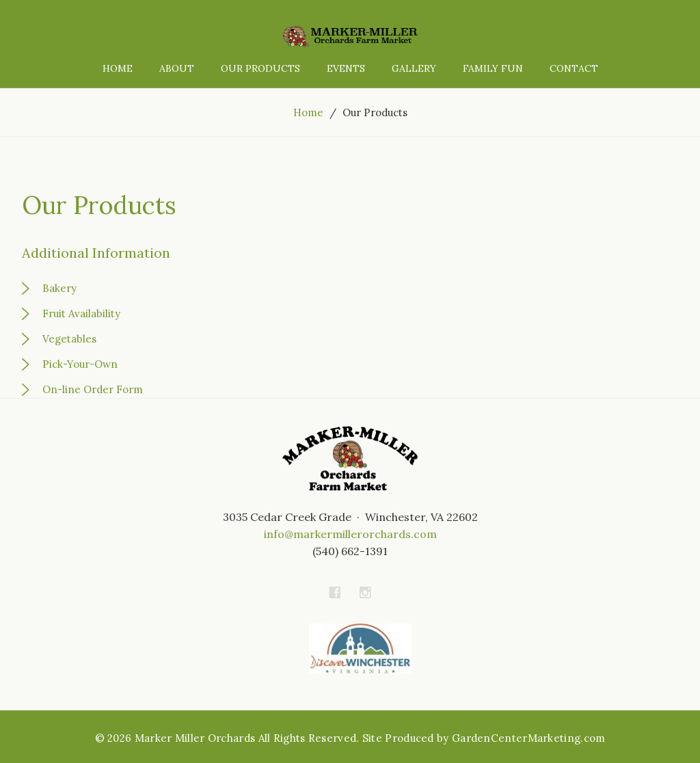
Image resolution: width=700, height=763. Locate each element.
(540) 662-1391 (350, 551)
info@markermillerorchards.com (350, 534)
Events (346, 68)
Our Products (260, 68)
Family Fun (493, 68)
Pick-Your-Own (80, 364)
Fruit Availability (81, 313)
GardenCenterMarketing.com (529, 738)
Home (118, 68)
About (177, 68)
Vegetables (69, 339)
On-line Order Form (93, 389)
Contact (574, 68)
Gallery (414, 68)
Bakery (59, 288)
